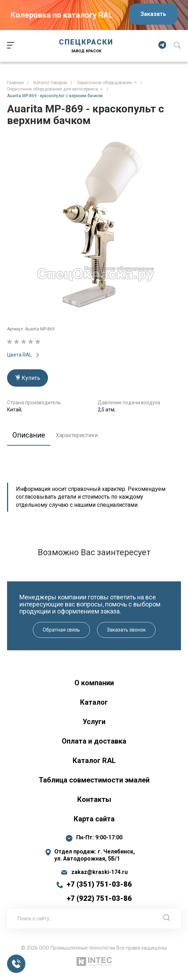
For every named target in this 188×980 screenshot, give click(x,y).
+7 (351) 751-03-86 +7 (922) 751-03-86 (99, 891)
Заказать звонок (126, 630)
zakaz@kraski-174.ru (99, 872)
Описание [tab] (29, 435)
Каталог (94, 702)
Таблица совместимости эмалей (94, 780)
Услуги (94, 722)
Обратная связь (61, 630)
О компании (94, 683)
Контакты (94, 799)
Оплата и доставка (94, 741)
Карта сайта (94, 819)
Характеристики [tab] (77, 435)
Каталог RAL (94, 761)
